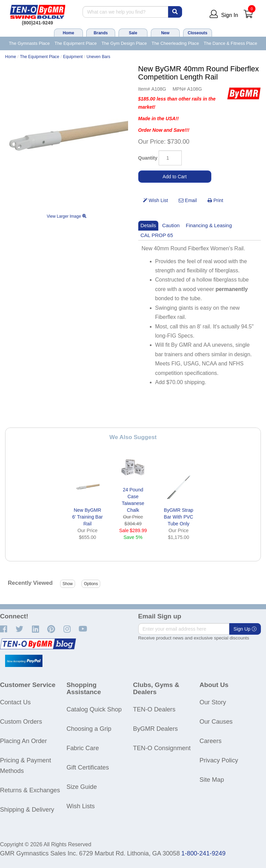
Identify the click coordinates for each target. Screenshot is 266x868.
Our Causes (216, 721)
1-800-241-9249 (203, 853)
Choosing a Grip (89, 729)
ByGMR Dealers (156, 729)
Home (68, 33)
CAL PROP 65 (157, 235)
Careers (210, 741)
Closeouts (197, 33)
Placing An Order (23, 741)
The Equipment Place (75, 43)
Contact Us (15, 702)
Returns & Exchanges (30, 790)
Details (148, 225)
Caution (171, 225)
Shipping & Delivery (27, 809)
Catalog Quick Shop (94, 709)
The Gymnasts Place (29, 43)
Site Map (212, 780)
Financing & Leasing (209, 225)
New (165, 33)
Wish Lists (81, 806)
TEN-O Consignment (162, 748)
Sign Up (245, 629)
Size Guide (82, 787)
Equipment (73, 57)
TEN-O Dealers (154, 709)
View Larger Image (67, 216)
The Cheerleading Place (175, 43)
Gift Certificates (88, 767)
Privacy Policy (219, 760)
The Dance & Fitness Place (231, 43)
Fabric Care (83, 748)
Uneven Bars (99, 57)
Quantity (148, 158)
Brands (101, 33)
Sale (133, 33)
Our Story (213, 702)
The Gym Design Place (124, 43)
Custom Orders (21, 721)
